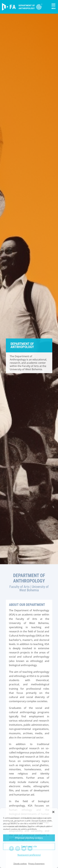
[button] (53, 812)
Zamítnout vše (29, 846)
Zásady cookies (20, 864)
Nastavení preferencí (29, 855)
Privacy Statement (36, 864)
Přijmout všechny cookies (29, 838)
